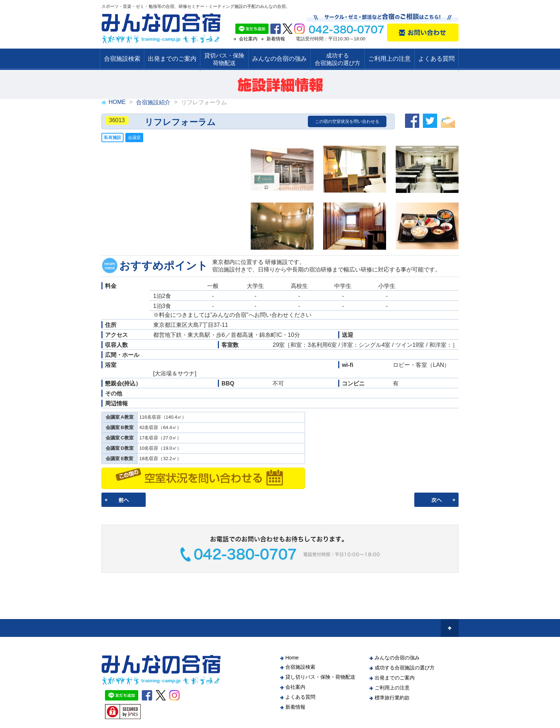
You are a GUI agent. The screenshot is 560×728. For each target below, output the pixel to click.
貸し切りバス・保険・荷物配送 (320, 677)
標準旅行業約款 (392, 698)
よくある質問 (436, 59)
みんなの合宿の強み (279, 59)
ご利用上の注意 (389, 59)
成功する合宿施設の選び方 (405, 668)
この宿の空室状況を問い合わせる (347, 121)
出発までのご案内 (172, 59)
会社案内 (248, 39)
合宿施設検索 (122, 59)
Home (292, 658)
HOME (117, 102)
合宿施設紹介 (153, 102)
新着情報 (276, 39)
